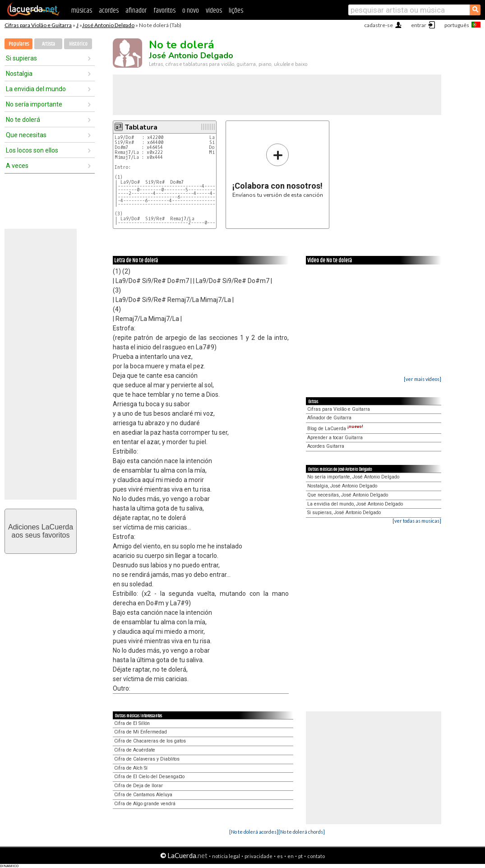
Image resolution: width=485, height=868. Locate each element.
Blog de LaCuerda (335, 429)
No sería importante (34, 104)
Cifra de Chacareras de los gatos (150, 741)
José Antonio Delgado (108, 25)
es (280, 856)
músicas (82, 11)
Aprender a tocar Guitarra (335, 438)
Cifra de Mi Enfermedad (141, 732)
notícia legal (226, 856)
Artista (48, 44)
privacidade (259, 856)
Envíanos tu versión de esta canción (278, 170)
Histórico (78, 44)
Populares (19, 44)
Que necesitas (26, 135)
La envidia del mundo (36, 89)
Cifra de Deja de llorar (139, 786)
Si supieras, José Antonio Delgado (344, 513)
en (291, 856)
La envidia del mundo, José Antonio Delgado (355, 504)
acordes (109, 11)
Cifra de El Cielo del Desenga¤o (149, 777)
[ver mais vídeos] (423, 379)
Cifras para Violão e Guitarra (38, 25)
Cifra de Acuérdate (135, 750)
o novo (191, 11)
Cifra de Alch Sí (131, 768)
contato (316, 856)
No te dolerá (23, 120)
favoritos (164, 11)
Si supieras (21, 58)
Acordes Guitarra (326, 446)
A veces (17, 166)
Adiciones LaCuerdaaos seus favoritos (41, 531)
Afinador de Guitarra (329, 418)
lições (236, 11)
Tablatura (141, 127)
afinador (136, 11)
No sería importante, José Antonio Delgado (353, 477)
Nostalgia (19, 74)
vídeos (214, 11)
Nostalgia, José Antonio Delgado (342, 486)
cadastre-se (379, 25)
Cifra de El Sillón (132, 723)
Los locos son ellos (32, 150)
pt (300, 856)
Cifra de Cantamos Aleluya (143, 795)
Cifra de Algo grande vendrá (145, 804)
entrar (419, 25)
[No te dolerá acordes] (254, 832)
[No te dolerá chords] (302, 832)
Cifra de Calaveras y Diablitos (147, 759)
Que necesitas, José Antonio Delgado (348, 495)
